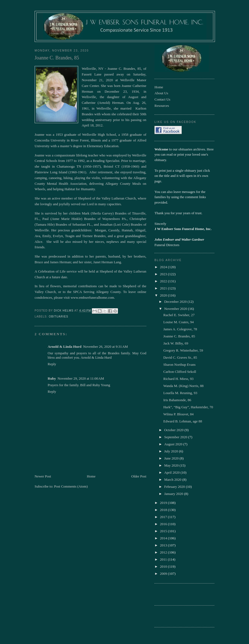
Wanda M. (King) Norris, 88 (183, 386)
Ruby (52, 378)
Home (91, 476)
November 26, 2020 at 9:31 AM (105, 347)
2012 (164, 552)
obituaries (58, 317)
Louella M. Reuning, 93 (180, 393)
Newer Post (43, 476)
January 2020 (174, 494)
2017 (164, 517)
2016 (164, 524)
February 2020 (175, 487)
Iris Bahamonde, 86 (177, 400)
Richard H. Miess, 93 (178, 379)
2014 (164, 538)
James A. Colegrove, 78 (180, 329)
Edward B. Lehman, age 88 (183, 421)
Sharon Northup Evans (179, 365)
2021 (164, 288)
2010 (164, 566)
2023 (164, 274)
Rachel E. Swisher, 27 (179, 315)
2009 (164, 574)
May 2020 (172, 465)
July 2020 (172, 451)
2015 (164, 531)
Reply (52, 364)
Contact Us (162, 99)
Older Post (139, 476)
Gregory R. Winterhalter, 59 (183, 350)
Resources (162, 106)
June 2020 (172, 458)
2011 (164, 559)
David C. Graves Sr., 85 (180, 357)
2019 (164, 503)
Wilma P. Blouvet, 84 (178, 414)
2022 (164, 281)
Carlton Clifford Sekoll (180, 372)
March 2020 (173, 480)
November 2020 (176, 309)
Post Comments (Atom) (71, 486)
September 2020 (176, 437)
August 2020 (174, 444)
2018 (164, 510)
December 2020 (176, 302)
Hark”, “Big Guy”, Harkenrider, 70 (188, 407)
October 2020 (174, 430)
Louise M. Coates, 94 (178, 322)
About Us (161, 93)
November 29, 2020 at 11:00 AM (81, 378)
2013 (164, 545)
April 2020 (172, 472)
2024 (164, 267)
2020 (164, 295)
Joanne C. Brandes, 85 (179, 336)
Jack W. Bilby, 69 (176, 343)
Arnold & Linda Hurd (65, 347)
